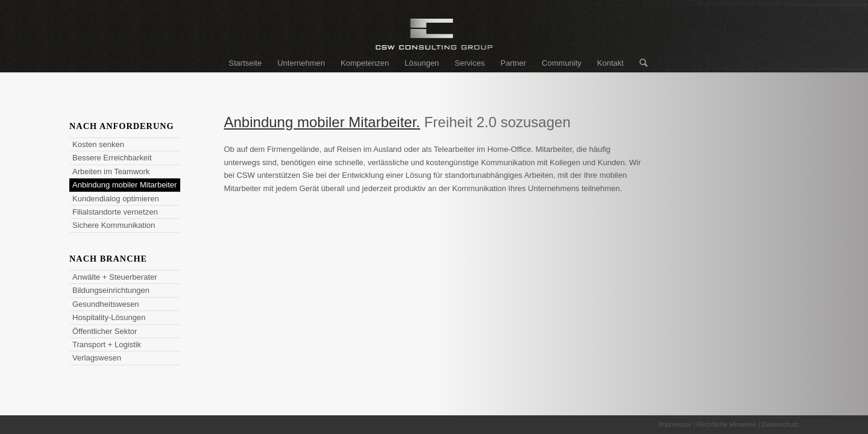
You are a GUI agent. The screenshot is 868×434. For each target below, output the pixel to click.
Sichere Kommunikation (114, 225)
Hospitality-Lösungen (109, 317)
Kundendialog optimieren (116, 199)
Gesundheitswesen (106, 304)
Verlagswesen (97, 358)
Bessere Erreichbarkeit (112, 158)
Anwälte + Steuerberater (115, 277)
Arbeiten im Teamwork (111, 171)
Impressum (675, 424)
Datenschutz (780, 424)
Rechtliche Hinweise (727, 424)
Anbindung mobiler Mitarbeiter (124, 185)
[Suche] (640, 63)
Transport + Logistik (107, 344)
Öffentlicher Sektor (105, 331)
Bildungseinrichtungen (111, 290)
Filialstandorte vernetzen (115, 212)
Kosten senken (98, 144)
